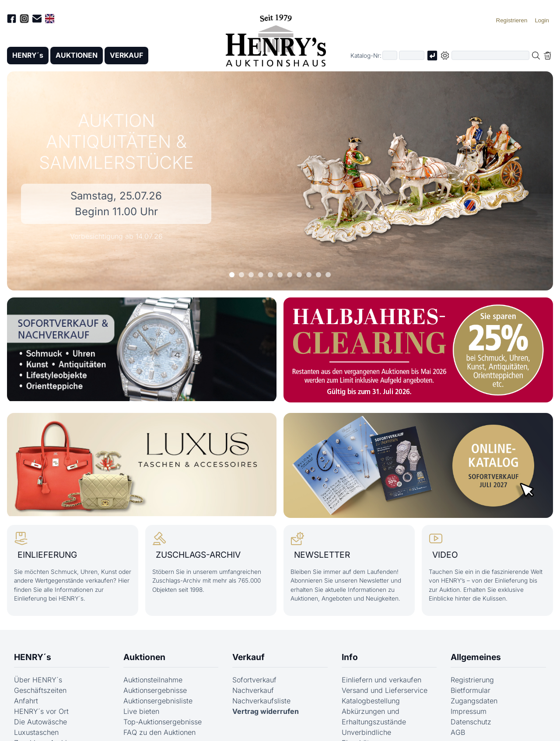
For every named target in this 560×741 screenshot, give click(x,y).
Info (350, 657)
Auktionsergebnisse (155, 690)
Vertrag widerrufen (266, 711)
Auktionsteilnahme (153, 679)
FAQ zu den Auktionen (159, 732)
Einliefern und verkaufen (381, 679)
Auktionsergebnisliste (158, 700)
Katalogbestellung (371, 700)
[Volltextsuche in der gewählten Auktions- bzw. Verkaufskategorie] (490, 56)
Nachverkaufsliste (261, 700)
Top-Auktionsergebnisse (163, 721)
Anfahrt (26, 700)
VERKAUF (128, 56)
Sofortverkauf (254, 679)
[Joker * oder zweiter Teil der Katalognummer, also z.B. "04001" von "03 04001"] (412, 56)
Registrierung (472, 679)
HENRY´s (28, 56)
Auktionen (144, 657)
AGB (458, 732)
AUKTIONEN (77, 56)
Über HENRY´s (38, 679)
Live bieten (141, 711)
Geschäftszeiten (40, 690)
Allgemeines (476, 657)
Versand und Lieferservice (385, 690)
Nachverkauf (253, 690)
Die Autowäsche (40, 721)
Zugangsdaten (474, 700)
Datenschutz (471, 721)
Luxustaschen (36, 732)
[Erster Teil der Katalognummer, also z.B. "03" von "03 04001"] (390, 56)
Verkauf (248, 657)
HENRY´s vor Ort (41, 711)
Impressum (469, 711)
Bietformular (471, 690)
